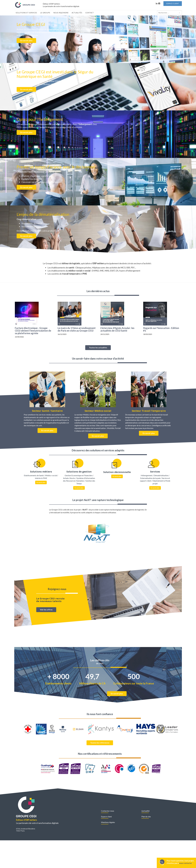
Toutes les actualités (98, 347)
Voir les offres (46, 610)
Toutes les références (100, 743)
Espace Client (173, 4)
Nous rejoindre (61, 13)
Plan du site (146, 817)
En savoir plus (26, 40)
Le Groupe (45, 13)
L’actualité (145, 811)
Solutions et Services (26, 13)
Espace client (106, 817)
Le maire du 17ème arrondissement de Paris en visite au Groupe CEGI (77, 329)
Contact (90, 13)
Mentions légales (108, 822)
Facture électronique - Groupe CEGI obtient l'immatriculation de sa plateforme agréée (33, 331)
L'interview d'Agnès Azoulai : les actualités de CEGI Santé (117, 329)
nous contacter (185, 863)
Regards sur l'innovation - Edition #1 (161, 329)
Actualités (77, 13)
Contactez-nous (108, 811)
